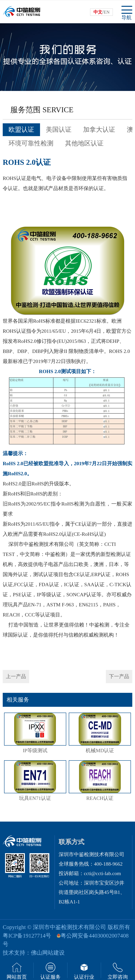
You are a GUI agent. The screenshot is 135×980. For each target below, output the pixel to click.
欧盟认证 (21, 130)
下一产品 (119, 676)
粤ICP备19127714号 (27, 936)
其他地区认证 (84, 143)
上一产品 (16, 676)
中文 (98, 12)
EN (107, 12)
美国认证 (59, 130)
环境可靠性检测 (31, 143)
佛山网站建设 (48, 953)
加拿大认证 (99, 130)
